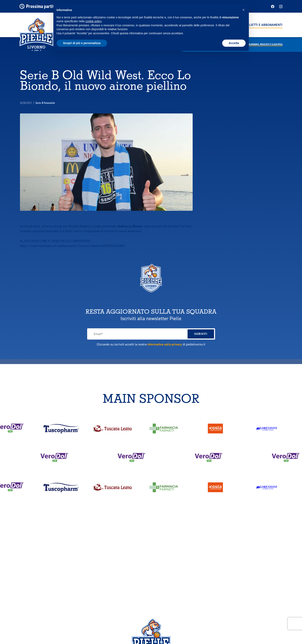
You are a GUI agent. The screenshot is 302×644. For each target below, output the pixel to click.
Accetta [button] (234, 43)
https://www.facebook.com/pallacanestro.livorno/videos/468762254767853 (72, 246)
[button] (244, 10)
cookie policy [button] (93, 21)
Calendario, (265, 44)
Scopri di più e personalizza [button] (82, 43)
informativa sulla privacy (165, 344)
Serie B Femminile (45, 103)
